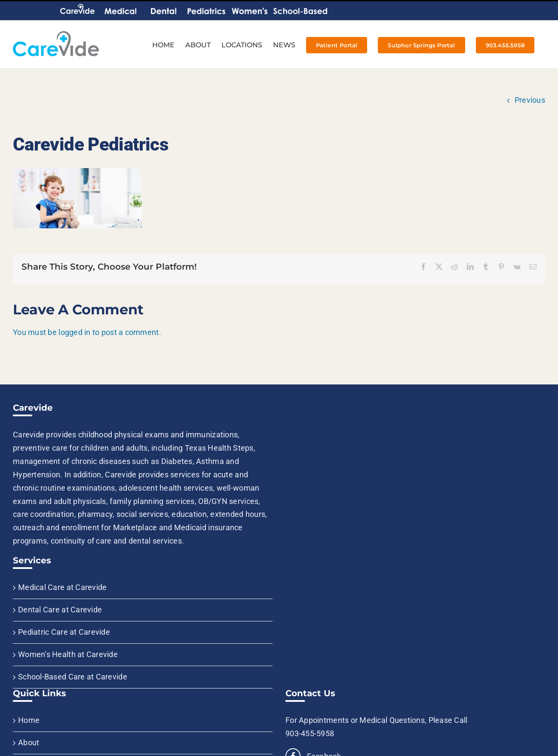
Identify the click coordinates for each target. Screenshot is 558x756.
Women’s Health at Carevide (68, 654)
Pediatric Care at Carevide (64, 632)
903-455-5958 (310, 733)
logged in (74, 332)
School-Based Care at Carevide (73, 677)
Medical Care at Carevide (62, 587)
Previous (530, 100)
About (29, 742)
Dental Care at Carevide (60, 610)
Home (29, 720)
